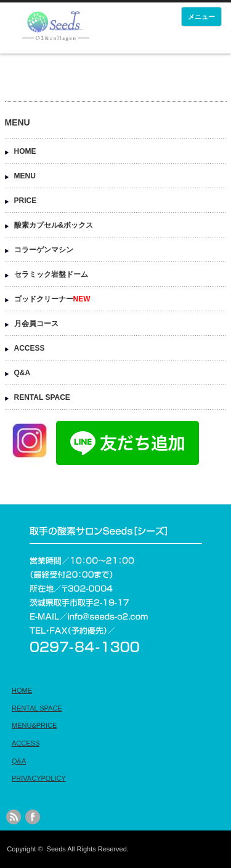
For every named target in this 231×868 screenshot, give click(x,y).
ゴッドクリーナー (52, 299)
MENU (25, 176)
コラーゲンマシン (44, 250)
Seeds (56, 849)
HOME (25, 151)
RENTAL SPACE (42, 397)
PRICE (26, 201)
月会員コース (36, 324)
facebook (33, 817)
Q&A (22, 373)
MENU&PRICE (34, 725)
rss (14, 817)
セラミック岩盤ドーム (51, 274)
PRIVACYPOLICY (39, 778)
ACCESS (30, 348)
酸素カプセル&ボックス (54, 225)
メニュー (201, 17)
